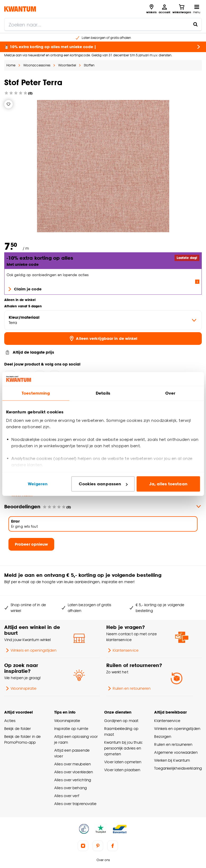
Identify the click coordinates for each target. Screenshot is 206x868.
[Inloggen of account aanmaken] (164, 9)
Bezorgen (163, 736)
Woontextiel (67, 65)
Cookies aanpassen (103, 484)
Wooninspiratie (20, 688)
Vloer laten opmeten (123, 762)
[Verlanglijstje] (8, 104)
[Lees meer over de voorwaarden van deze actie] (197, 282)
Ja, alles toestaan (168, 484)
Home (11, 65)
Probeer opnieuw (31, 544)
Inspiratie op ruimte (71, 728)
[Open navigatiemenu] (197, 9)
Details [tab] (103, 393)
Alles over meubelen (72, 764)
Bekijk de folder (18, 728)
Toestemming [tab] (36, 393)
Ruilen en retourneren (129, 688)
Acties (10, 721)
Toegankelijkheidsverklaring (178, 768)
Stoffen (89, 65)
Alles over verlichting (73, 780)
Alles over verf (67, 796)
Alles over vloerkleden (74, 772)
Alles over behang (70, 788)
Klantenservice (122, 650)
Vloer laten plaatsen (122, 770)
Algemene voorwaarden (176, 752)
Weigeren (38, 484)
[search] (103, 24)
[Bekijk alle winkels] (151, 9)
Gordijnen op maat (121, 721)
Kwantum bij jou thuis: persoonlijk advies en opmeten (123, 748)
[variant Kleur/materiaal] (103, 320)
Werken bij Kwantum (172, 760)
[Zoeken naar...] (195, 24)
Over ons (103, 860)
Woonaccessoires (37, 65)
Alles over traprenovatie (75, 804)
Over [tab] (170, 393)
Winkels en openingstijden (30, 650)
